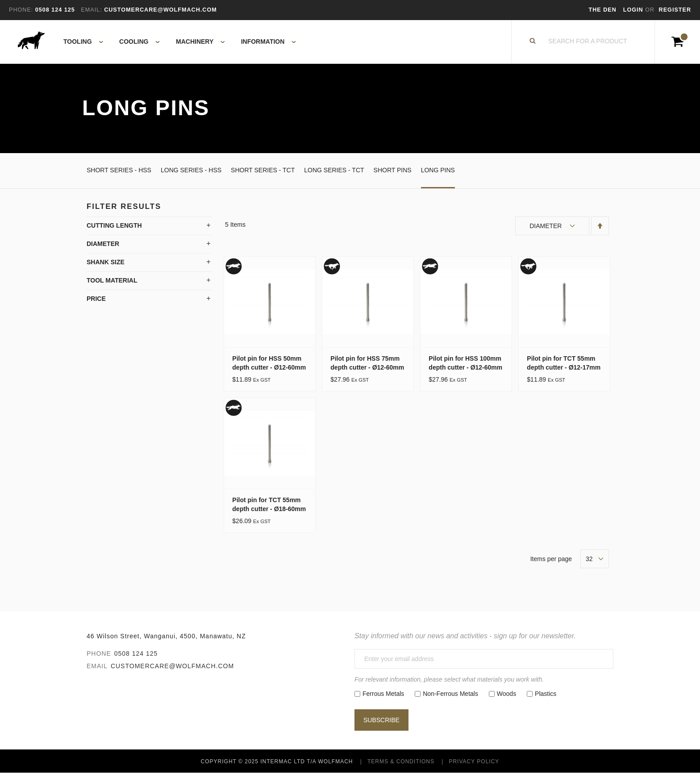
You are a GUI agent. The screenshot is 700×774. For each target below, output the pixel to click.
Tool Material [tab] (112, 281)
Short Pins (393, 171)
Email (97, 667)
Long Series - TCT (334, 171)
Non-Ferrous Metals (450, 695)
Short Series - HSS (119, 171)
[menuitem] (78, 42)
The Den (603, 10)
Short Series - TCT (263, 171)
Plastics (546, 695)
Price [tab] (96, 300)
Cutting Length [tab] (114, 226)
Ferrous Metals (383, 695)
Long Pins (438, 171)
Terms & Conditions (401, 762)
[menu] (177, 42)
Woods (506, 695)
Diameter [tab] (103, 245)
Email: (91, 10)
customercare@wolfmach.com (172, 667)
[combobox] (588, 42)
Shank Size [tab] (106, 263)
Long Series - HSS (191, 171)
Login (634, 10)
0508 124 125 (136, 655)
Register (675, 10)
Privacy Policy (474, 762)
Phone (99, 655)
